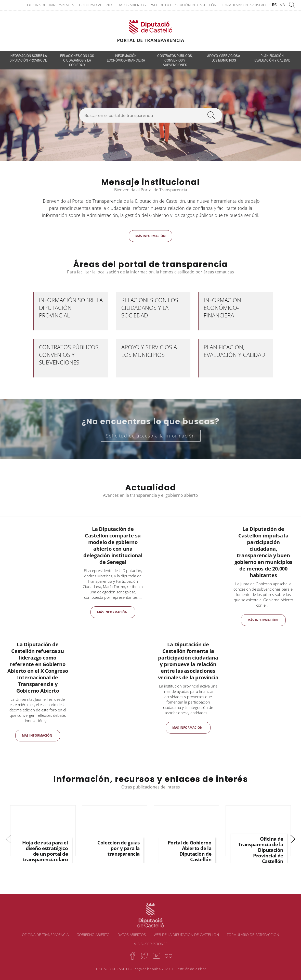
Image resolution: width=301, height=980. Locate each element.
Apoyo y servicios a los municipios (224, 58)
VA (282, 5)
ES (274, 5)
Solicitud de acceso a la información (151, 436)
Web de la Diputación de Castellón (184, 5)
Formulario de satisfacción (248, 5)
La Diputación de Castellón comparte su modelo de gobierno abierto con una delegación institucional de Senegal (113, 545)
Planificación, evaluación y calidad (272, 58)
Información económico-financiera (126, 58)
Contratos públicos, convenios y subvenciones (175, 60)
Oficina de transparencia (50, 5)
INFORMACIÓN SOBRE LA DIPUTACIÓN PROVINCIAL (28, 58)
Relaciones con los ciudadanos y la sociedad (77, 60)
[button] (293, 839)
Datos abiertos (132, 5)
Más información (150, 236)
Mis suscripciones (150, 944)
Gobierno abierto (96, 5)
